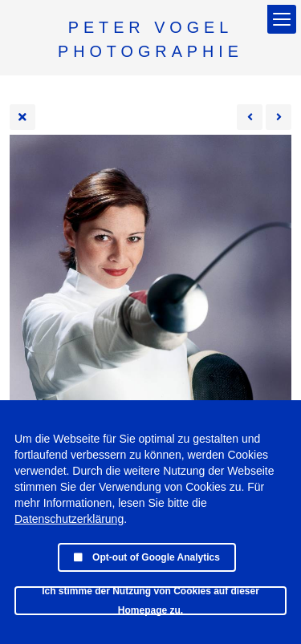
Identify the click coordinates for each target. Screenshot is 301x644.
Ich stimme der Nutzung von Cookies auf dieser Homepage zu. (150, 601)
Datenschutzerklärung (69, 519)
